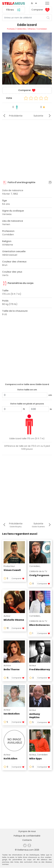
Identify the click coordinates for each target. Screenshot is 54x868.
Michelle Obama (14, 620)
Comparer (41, 10)
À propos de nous (27, 832)
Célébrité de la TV (38, 572)
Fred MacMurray (40, 670)
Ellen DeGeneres (39, 625)
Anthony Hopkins (35, 716)
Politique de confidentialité (27, 836)
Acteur (33, 666)
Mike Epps (35, 759)
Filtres (13, 10)
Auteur (7, 616)
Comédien (35, 566)
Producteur (9, 566)
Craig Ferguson (39, 576)
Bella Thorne (12, 670)
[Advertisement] (27, 150)
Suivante (43, 116)
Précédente (12, 116)
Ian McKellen (12, 714)
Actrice (7, 666)
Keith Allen (10, 759)
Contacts (27, 841)
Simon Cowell (12, 570)
